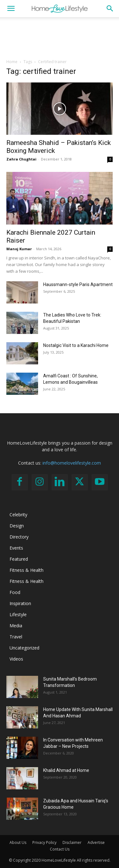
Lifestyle (18, 614)
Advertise (96, 842)
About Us (18, 842)
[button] (11, 9)
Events (16, 548)
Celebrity (18, 515)
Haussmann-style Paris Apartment (78, 284)
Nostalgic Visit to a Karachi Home (76, 345)
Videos (16, 659)
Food (15, 592)
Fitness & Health (26, 570)
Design (17, 526)
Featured (19, 559)
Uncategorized (24, 648)
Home (12, 62)
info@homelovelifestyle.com (72, 463)
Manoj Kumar (19, 249)
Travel (16, 637)
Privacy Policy (44, 842)
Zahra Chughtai (21, 159)
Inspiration (20, 603)
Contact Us (60, 849)
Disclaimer (72, 842)
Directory (19, 537)
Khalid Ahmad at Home (66, 770)
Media (16, 626)
